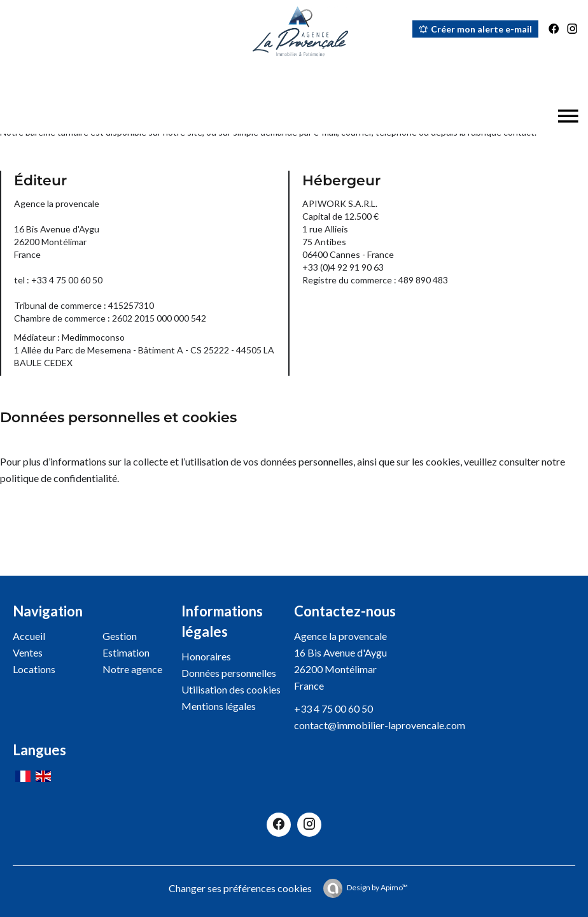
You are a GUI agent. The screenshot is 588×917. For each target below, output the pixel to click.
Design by (377, 887)
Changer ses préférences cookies (240, 888)
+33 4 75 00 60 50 (333, 708)
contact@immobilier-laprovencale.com (380, 725)
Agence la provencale (340, 636)
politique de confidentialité (59, 478)
